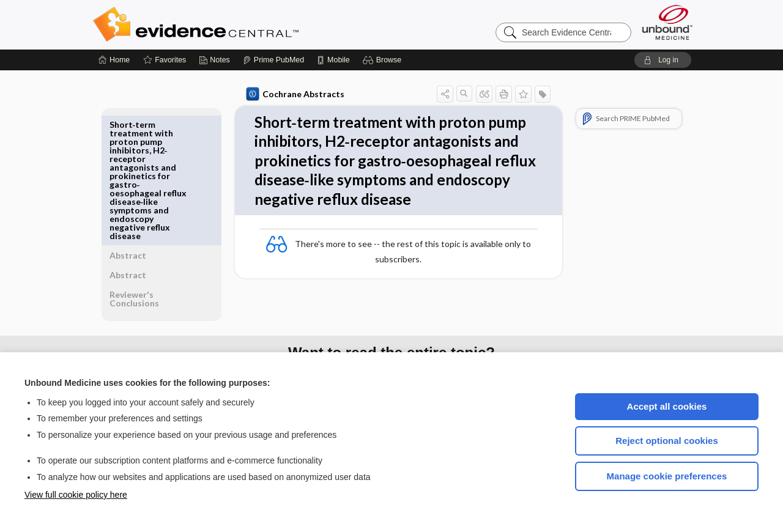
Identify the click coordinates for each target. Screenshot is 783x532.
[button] (384, 60)
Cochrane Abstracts (293, 94)
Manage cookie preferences (667, 476)
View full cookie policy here (76, 495)
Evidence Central (245, 24)
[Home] (114, 60)
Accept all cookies (667, 406)
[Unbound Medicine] (667, 22)
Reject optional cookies (667, 441)
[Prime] (273, 60)
